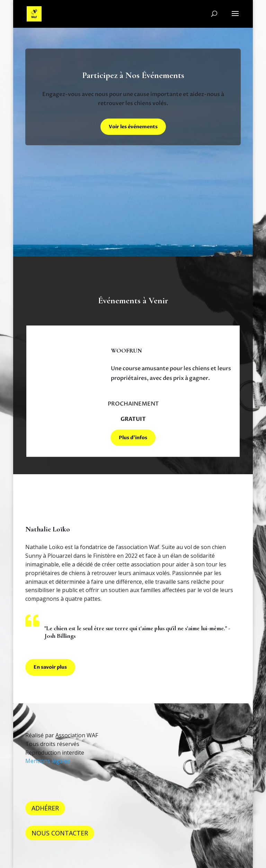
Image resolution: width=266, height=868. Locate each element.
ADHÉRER (45, 808)
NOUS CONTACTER (60, 833)
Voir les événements (133, 127)
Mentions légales (48, 761)
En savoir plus (50, 667)
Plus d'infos (133, 438)
